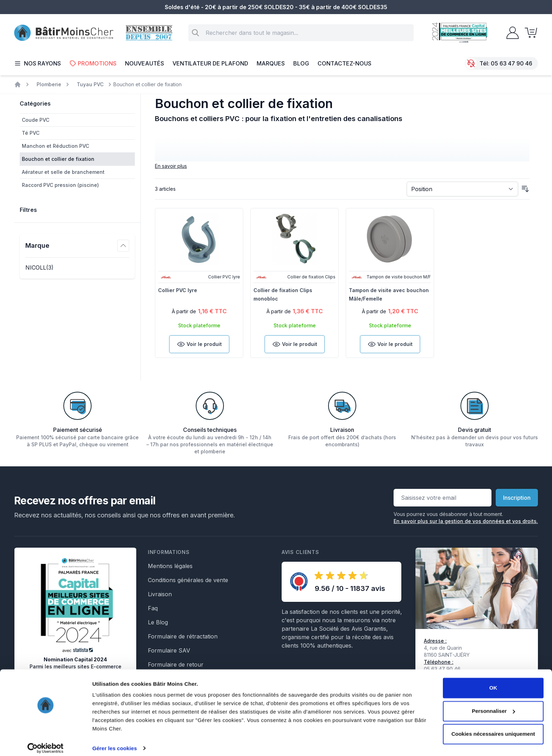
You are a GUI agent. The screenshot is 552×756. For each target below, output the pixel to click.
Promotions (93, 63)
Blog (301, 63)
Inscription (517, 498)
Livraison (160, 594)
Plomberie (49, 84)
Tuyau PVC (90, 84)
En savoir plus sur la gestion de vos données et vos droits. (466, 521)
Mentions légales (170, 566)
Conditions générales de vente (188, 580)
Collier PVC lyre (178, 290)
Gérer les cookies (115, 742)
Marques (271, 63)
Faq (153, 608)
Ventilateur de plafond (210, 63)
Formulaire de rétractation (183, 636)
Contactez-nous (344, 63)
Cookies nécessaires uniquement (493, 728)
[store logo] (64, 33)
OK (493, 682)
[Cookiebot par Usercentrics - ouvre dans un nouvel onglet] (46, 742)
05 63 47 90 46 (512, 63)
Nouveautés (145, 63)
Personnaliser (493, 705)
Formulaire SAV (169, 650)
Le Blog (158, 622)
